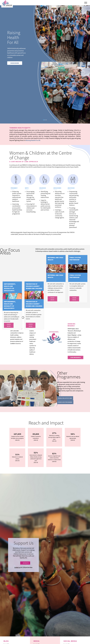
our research (75, 357)
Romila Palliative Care (65, 398)
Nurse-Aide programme (65, 402)
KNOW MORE (15, 63)
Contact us (17, 567)
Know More (52, 299)
